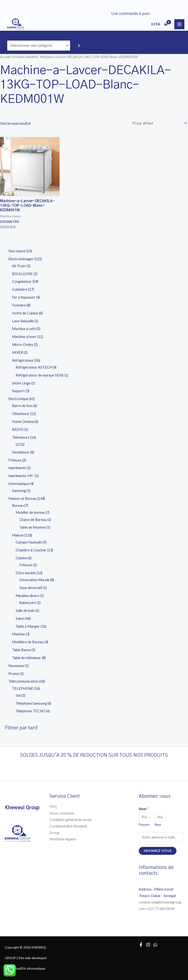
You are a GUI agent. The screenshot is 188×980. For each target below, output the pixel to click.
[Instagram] (148, 945)
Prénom (144, 825)
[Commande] (158, 123)
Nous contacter (62, 813)
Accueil (5, 57)
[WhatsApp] (155, 945)
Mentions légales (63, 839)
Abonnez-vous (158, 851)
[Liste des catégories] (39, 46)
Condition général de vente (70, 820)
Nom (144, 809)
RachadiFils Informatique (28, 968)
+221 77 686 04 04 (160, 909)
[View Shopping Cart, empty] (159, 24)
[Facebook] (141, 945)
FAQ (53, 806)
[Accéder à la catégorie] (79, 46)
